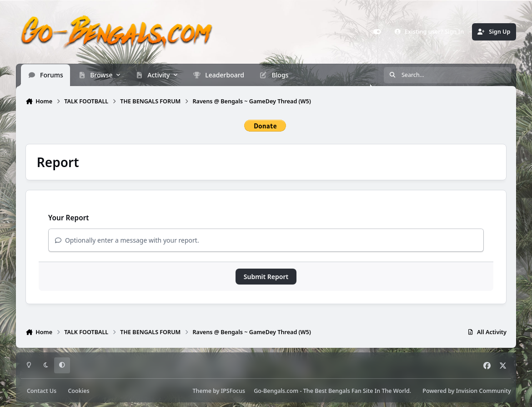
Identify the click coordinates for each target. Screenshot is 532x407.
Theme (202, 391)
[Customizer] (377, 32)
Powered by (467, 391)
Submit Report (266, 277)
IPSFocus (233, 391)
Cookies (78, 391)
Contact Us (42, 391)
